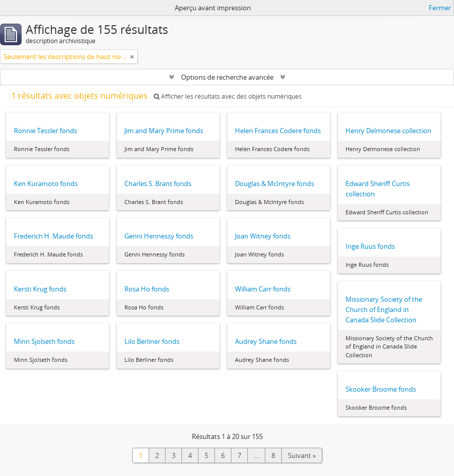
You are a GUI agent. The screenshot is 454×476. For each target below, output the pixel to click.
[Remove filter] (132, 57)
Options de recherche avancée (227, 77)
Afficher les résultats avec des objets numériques (228, 96)
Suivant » (302, 455)
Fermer (440, 8)
